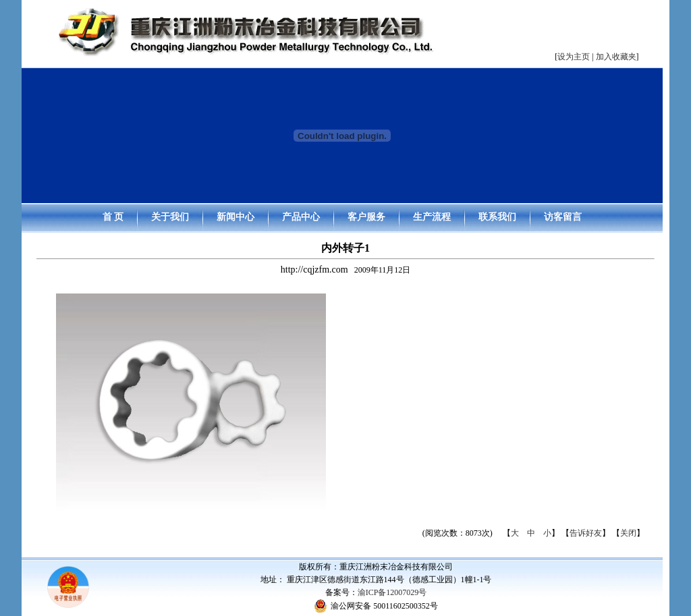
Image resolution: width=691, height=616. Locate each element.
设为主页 (574, 57)
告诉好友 (586, 533)
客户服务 (366, 217)
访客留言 (563, 217)
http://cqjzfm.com (314, 270)
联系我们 (497, 217)
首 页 (113, 217)
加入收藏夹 (616, 57)
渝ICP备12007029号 (392, 592)
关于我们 (170, 217)
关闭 (628, 533)
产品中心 (301, 217)
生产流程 (432, 217)
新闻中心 (236, 217)
